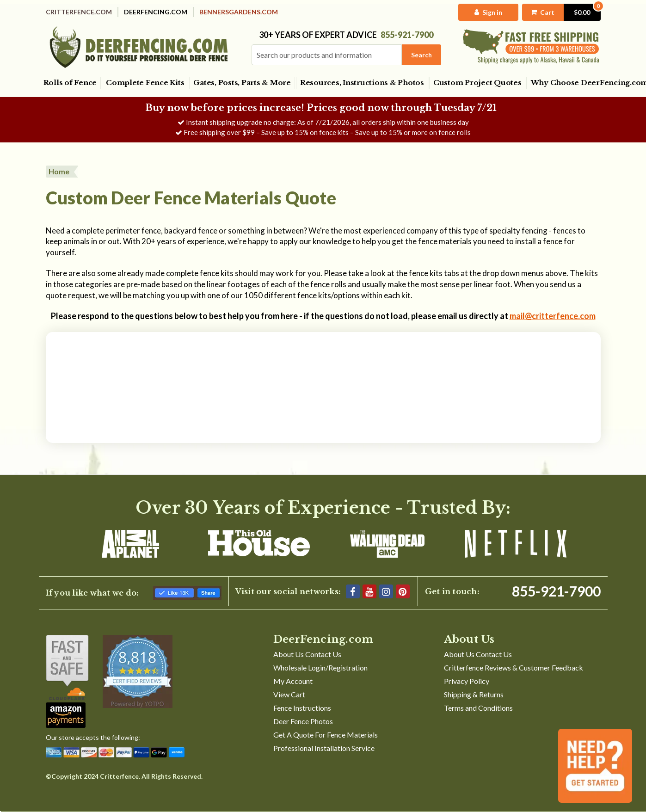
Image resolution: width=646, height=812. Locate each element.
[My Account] (489, 12)
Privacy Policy (467, 681)
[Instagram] (386, 591)
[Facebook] (353, 591)
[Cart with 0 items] (561, 12)
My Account (293, 681)
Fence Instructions (302, 708)
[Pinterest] (403, 591)
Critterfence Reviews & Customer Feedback (514, 667)
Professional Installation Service (324, 748)
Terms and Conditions (478, 708)
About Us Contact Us (307, 654)
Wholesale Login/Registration (320, 667)
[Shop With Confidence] (67, 667)
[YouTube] (369, 591)
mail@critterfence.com (553, 316)
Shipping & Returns (474, 694)
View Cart (289, 694)
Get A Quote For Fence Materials (326, 735)
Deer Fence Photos (303, 721)
